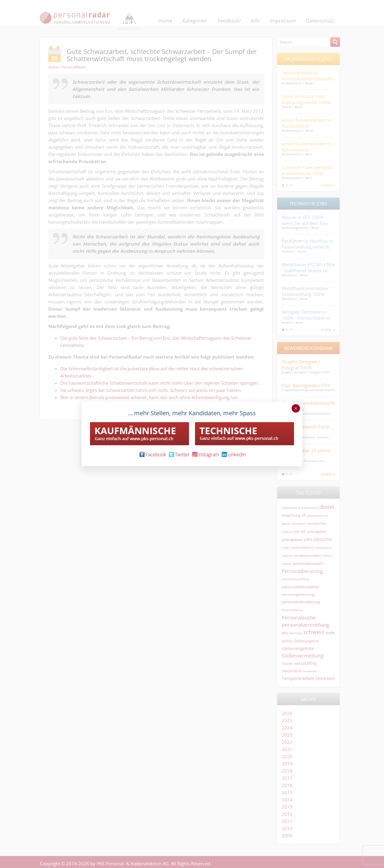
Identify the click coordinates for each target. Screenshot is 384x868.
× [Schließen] (296, 408)
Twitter (179, 455)
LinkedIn (234, 455)
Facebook (153, 455)
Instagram (206, 455)
